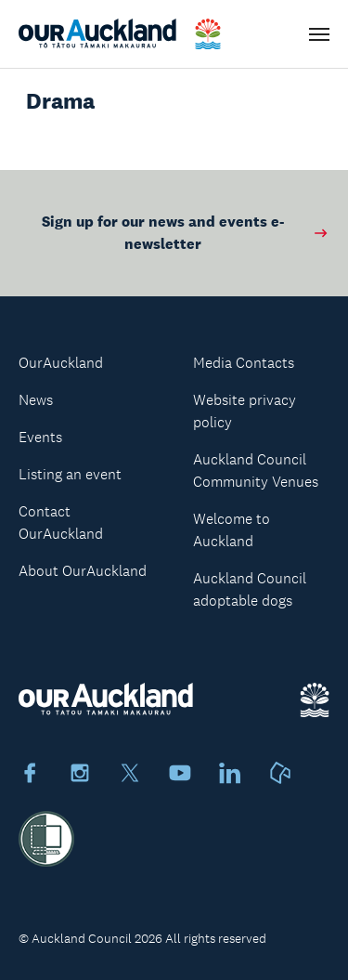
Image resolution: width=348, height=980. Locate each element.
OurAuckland (61, 363)
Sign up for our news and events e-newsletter (186, 233)
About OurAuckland (83, 571)
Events (40, 437)
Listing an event (70, 474)
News (36, 400)
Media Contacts (244, 363)
